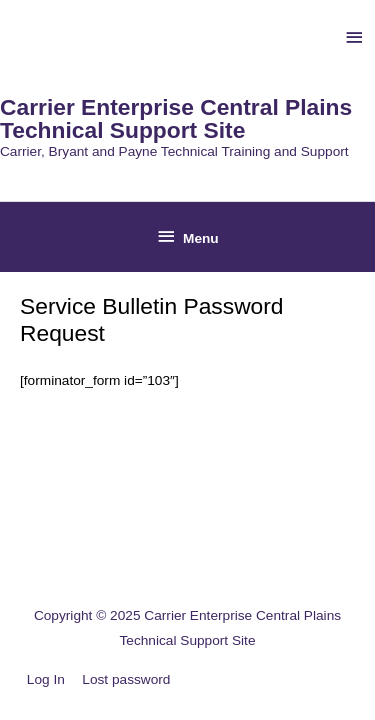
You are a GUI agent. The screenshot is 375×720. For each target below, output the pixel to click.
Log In (46, 679)
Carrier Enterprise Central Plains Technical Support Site (176, 118)
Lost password (126, 679)
